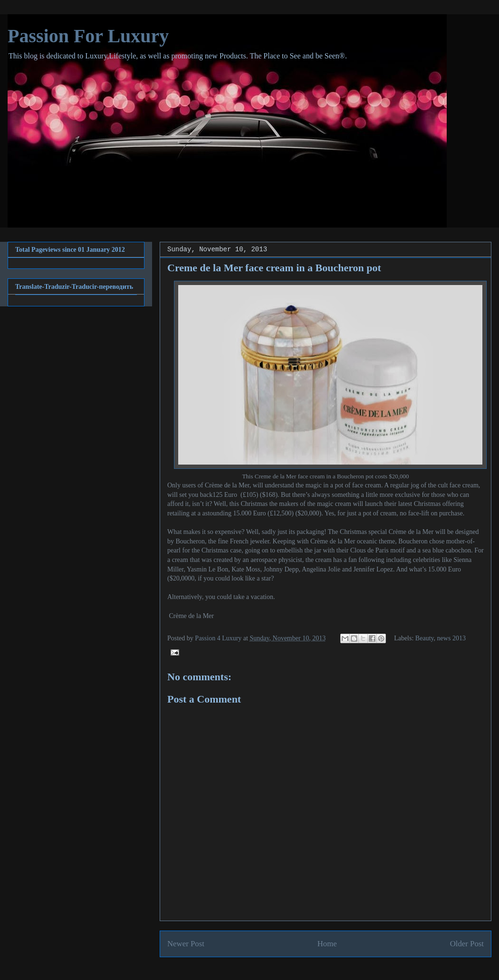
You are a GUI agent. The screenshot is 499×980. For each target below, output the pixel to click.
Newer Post (186, 944)
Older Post (467, 944)
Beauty (425, 638)
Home (327, 944)
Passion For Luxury (88, 36)
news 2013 (451, 638)
